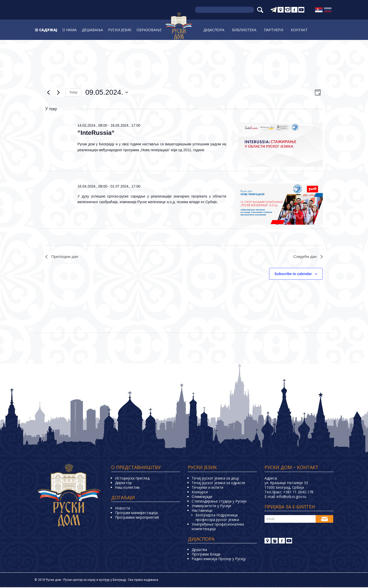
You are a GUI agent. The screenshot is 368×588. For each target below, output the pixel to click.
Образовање (149, 30)
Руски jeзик (120, 30)
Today (73, 92)
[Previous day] (48, 92)
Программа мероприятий (137, 518)
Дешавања (92, 30)
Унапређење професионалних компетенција (218, 527)
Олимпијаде (202, 497)
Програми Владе (206, 555)
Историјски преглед (132, 479)
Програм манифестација (136, 513)
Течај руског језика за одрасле (218, 483)
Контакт (299, 30)
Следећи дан (307, 257)
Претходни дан (62, 257)
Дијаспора (214, 30)
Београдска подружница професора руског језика (217, 518)
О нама (70, 30)
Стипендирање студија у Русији (219, 502)
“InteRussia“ (96, 133)
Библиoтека (244, 30)
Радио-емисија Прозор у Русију (219, 559)
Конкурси (200, 492)
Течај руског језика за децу (215, 479)
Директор (123, 483)
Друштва (199, 550)
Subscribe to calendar (293, 274)
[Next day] (58, 92)
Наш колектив (127, 488)
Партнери (274, 30)
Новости (123, 509)
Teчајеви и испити (208, 488)
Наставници (202, 511)
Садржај (48, 30)
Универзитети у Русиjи (211, 506)
